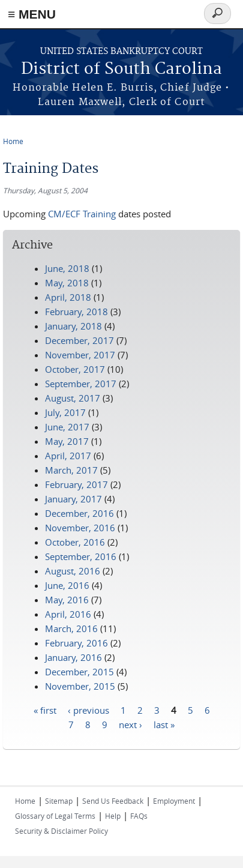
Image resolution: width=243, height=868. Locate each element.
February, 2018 (76, 312)
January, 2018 (73, 326)
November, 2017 (80, 355)
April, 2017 (68, 456)
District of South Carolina (121, 69)
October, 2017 (75, 369)
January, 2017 (73, 499)
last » (164, 724)
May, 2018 (67, 283)
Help (113, 816)
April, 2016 (68, 614)
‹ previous (88, 710)
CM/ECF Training (82, 214)
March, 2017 (71, 470)
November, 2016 (80, 528)
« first (45, 710)
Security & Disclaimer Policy (61, 831)
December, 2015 (79, 672)
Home (13, 141)
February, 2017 (76, 484)
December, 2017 (79, 340)
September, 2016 (81, 556)
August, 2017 (73, 398)
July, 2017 (65, 412)
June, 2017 (67, 427)
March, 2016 (71, 628)
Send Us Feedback (113, 801)
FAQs (139, 816)
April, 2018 (68, 297)
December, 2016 (79, 513)
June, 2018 (67, 268)
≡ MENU (32, 14)
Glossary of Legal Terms (55, 816)
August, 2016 (73, 571)
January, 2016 (73, 657)
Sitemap (59, 801)
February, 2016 (76, 643)
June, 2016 (67, 585)
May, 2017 (67, 441)
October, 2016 (75, 542)
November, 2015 (80, 686)
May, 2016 (67, 600)
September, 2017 (81, 384)
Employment (174, 801)
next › (130, 724)
